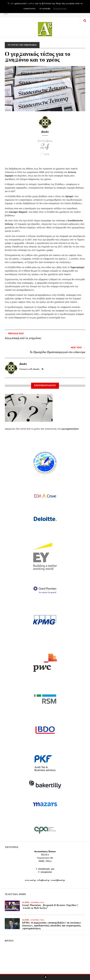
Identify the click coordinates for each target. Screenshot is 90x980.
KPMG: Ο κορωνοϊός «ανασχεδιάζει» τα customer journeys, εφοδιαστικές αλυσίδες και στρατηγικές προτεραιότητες (52, 926)
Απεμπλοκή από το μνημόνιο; (23, 338)
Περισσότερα (60, 9)
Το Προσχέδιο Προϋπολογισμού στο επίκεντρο (57, 352)
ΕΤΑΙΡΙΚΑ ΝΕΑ (38, 903)
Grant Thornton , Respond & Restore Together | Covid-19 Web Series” (50, 907)
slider (26, 903)
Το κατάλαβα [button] (45, 9)
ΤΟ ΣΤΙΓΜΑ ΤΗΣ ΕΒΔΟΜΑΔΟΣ (22, 45)
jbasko (45, 132)
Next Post (78, 348)
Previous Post (14, 334)
